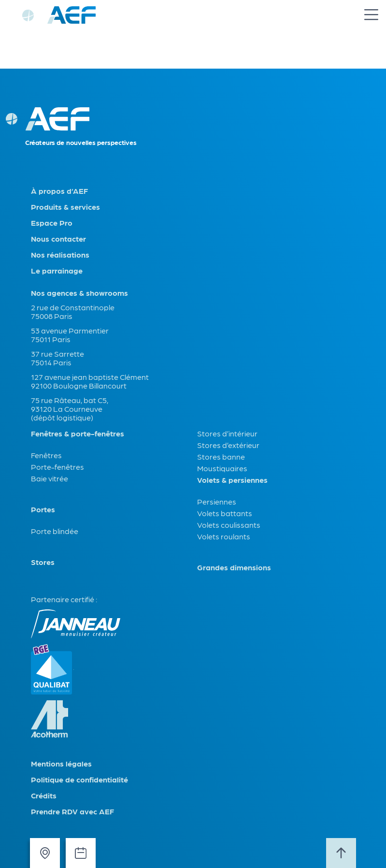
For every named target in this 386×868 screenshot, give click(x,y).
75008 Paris (52, 316)
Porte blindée (55, 531)
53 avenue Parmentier (70, 330)
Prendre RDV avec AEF (72, 811)
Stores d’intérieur (227, 433)
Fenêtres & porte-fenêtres (78, 434)
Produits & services (65, 207)
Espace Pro (52, 223)
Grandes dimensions (234, 567)
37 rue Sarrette (57, 354)
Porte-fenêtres (57, 467)
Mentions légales (61, 764)
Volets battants (225, 513)
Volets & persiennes (232, 480)
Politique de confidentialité (79, 780)
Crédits (44, 796)
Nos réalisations (60, 255)
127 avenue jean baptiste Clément (90, 377)
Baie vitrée (50, 478)
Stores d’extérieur (228, 445)
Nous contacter (58, 239)
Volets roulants (224, 536)
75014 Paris (51, 362)
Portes (43, 509)
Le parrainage (57, 271)
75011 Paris (51, 339)
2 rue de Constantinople (73, 307)
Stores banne (221, 456)
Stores (43, 562)
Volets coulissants (229, 525)
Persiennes (217, 501)
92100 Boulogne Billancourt (79, 385)
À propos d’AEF (59, 191)
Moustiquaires (222, 468)
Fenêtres (46, 455)
